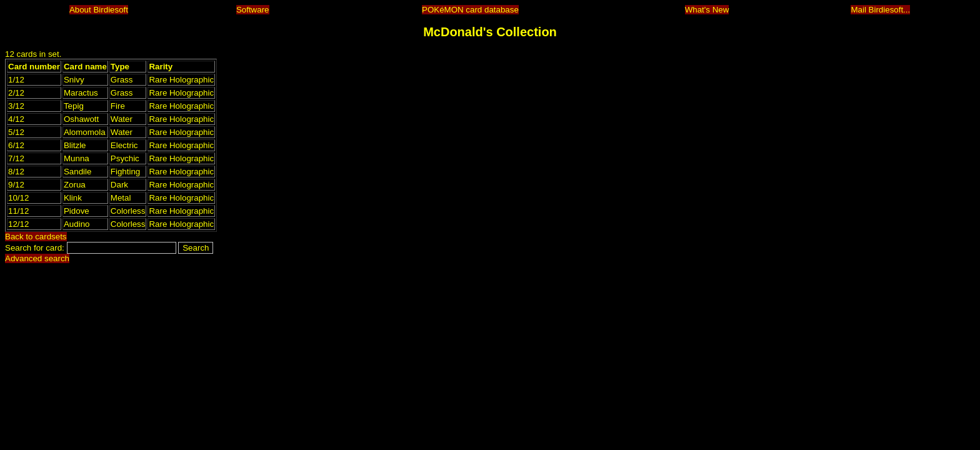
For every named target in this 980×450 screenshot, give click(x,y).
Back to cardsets (36, 237)
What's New (707, 10)
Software (253, 10)
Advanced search (37, 258)
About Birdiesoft (99, 10)
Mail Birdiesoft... (880, 10)
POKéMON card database (470, 10)
